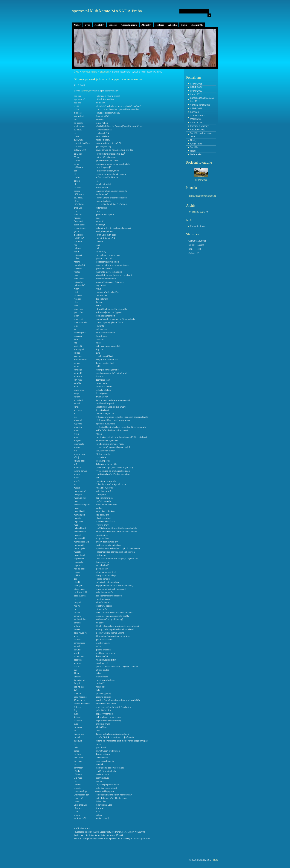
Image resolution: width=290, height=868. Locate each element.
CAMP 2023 (196, 91)
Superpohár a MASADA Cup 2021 (202, 100)
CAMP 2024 (196, 87)
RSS (215, 860)
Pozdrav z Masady (199, 126)
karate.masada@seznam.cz (202, 196)
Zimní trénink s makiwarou (197, 117)
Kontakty (100, 25)
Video (184, 25)
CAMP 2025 (196, 84)
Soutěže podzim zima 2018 (201, 135)
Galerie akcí (196, 154)
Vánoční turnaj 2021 (200, 105)
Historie (160, 25)
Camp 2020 (196, 123)
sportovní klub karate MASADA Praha (107, 11)
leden (195, 212)
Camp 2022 (196, 94)
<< (190, 212)
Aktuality (146, 25)
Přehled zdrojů (197, 226)
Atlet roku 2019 (198, 130)
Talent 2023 (197, 25)
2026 (202, 212)
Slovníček (105, 72)
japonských (86, 91)
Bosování (195, 112)
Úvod (88, 25)
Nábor (77, 25)
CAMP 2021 (196, 108)
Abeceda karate (129, 25)
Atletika (172, 25)
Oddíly (193, 140)
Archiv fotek (196, 144)
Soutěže (113, 25)
